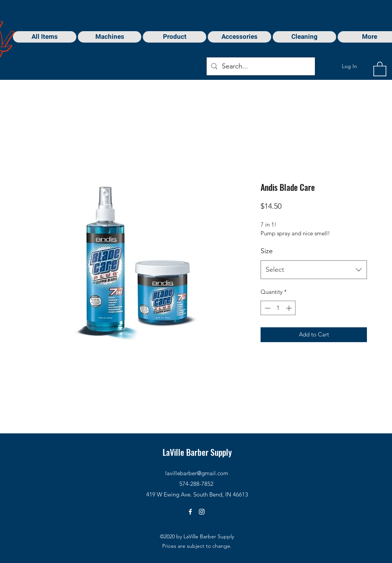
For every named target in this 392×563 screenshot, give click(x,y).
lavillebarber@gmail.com (197, 473)
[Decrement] (267, 308)
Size (267, 251)
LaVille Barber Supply (197, 452)
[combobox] (314, 270)
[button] (380, 68)
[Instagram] (202, 512)
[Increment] (290, 308)
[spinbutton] (278, 308)
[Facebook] (190, 512)
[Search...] (260, 67)
